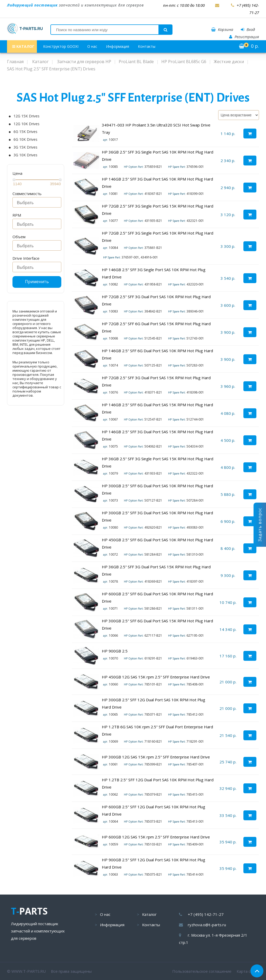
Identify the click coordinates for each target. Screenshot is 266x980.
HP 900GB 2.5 (115, 651)
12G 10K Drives (26, 124)
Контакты (147, 46)
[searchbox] (38, 203)
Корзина (222, 29)
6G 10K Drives (25, 139)
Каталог (149, 914)
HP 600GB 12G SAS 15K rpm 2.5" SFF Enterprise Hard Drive (156, 837)
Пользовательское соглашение (202, 971)
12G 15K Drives (26, 116)
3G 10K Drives (25, 155)
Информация (118, 46)
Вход (248, 29)
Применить (37, 282)
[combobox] (37, 202)
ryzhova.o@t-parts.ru (207, 925)
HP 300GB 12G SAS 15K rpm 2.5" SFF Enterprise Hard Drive (156, 757)
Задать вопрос (260, 525)
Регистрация (244, 37)
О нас (92, 46)
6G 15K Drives (25, 132)
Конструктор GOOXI (61, 46)
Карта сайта (248, 971)
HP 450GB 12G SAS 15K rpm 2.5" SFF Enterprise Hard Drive (156, 677)
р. (249, 46)
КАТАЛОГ (23, 46)
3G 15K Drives (25, 147)
